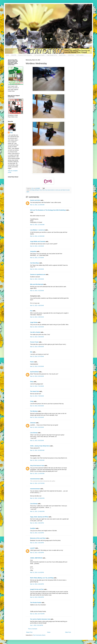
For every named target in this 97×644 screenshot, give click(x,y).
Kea (31, 311)
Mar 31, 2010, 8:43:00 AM (37, 427)
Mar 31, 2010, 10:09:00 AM (37, 450)
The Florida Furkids (36, 603)
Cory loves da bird (49, 190)
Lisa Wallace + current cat (37, 230)
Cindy (32, 401)
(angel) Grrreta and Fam (37, 589)
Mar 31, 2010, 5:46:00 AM (37, 337)
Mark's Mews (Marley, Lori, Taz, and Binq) (42, 578)
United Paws (71, 55)
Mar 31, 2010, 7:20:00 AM (37, 396)
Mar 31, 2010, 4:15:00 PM (37, 533)
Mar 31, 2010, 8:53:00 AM (37, 441)
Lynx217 (33, 548)
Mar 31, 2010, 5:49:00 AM (37, 347)
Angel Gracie (62, 55)
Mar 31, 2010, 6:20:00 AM (37, 376)
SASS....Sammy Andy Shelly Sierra (40, 446)
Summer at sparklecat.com (38, 275)
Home (7, 55)
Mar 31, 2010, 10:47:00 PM (37, 614)
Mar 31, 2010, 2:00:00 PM (37, 523)
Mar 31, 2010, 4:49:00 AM (37, 317)
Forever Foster (34, 342)
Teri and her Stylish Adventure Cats (40, 619)
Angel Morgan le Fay (52, 55)
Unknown (33, 423)
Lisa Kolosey (34, 433)
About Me (14, 55)
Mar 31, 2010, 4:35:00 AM (37, 306)
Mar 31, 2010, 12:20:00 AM (37, 205)
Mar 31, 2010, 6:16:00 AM (37, 366)
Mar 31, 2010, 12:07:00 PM (37, 483)
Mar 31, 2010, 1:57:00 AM (37, 258)
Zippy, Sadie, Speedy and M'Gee (39, 517)
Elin (31, 352)
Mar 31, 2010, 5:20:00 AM (37, 327)
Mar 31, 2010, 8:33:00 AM (37, 417)
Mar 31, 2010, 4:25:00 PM (37, 543)
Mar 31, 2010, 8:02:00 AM (37, 406)
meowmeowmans (35, 479)
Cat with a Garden (35, 332)
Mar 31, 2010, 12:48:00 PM (37, 511)
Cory (43, 190)
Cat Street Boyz (35, 263)
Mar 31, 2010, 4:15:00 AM (37, 291)
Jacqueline (33, 251)
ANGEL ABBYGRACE (36, 558)
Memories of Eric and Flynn (38, 538)
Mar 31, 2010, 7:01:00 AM (37, 386)
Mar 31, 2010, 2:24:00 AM (37, 269)
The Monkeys (34, 411)
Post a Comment (33, 629)
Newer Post (29, 632)
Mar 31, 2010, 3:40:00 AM (37, 279)
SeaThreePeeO (34, 372)
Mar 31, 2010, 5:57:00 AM (37, 356)
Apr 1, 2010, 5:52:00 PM (37, 625)
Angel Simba (34, 322)
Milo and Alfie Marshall (37, 284)
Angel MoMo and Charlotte (38, 242)
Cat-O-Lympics (80, 55)
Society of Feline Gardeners (25, 55)
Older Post (68, 632)
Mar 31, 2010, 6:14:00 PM (37, 572)
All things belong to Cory (36, 190)
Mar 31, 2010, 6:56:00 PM (37, 597)
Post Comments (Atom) (39, 635)
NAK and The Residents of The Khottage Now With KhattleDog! (48, 210)
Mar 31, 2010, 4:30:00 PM (37, 553)
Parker (32, 362)
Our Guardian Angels (39, 55)
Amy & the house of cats (37, 466)
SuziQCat (33, 528)
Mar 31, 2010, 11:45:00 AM (37, 460)
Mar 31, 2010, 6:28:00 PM (37, 584)
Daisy (32, 382)
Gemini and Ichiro (35, 200)
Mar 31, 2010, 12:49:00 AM (37, 236)
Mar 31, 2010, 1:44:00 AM (37, 246)
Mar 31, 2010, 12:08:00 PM (37, 498)
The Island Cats (35, 391)
